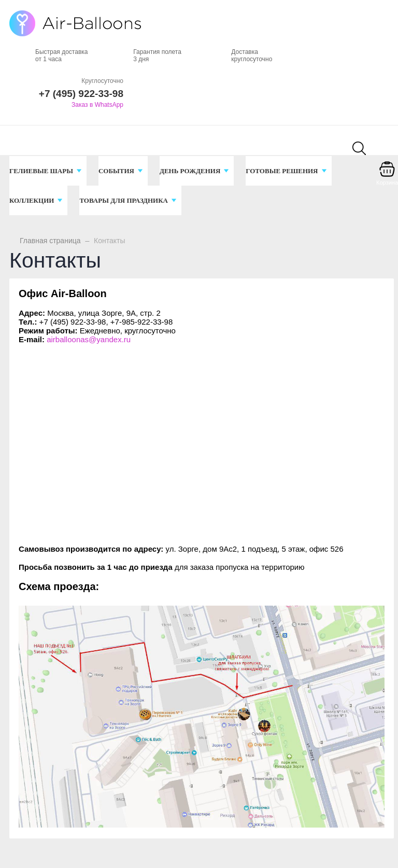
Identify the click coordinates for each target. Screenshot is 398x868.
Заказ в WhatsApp (97, 105)
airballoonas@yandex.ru (89, 339)
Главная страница (50, 241)
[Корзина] (387, 176)
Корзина (387, 183)
